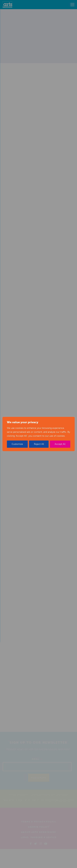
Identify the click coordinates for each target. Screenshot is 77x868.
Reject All (39, 444)
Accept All (60, 444)
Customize (17, 444)
